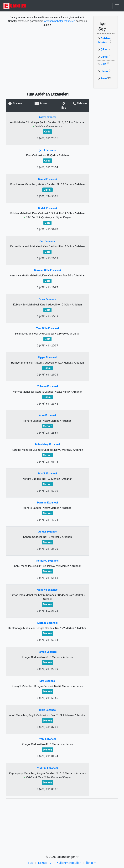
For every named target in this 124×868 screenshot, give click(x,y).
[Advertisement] (47, 61)
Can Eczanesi (48, 241)
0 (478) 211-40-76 (48, 520)
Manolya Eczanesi (47, 590)
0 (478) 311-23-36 (48, 138)
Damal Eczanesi (47, 179)
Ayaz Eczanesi (47, 117)
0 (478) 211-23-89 (48, 433)
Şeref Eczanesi (47, 150)
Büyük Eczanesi (47, 474)
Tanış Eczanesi (47, 710)
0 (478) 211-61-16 (48, 462)
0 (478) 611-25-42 (48, 404)
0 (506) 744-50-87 (48, 196)
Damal (104, 57)
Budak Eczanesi (48, 208)
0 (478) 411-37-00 (48, 727)
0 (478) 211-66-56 (48, 698)
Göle (103, 64)
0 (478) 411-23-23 (48, 258)
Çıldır (104, 49)
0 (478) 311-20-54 (48, 167)
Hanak (104, 71)
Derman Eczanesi (47, 503)
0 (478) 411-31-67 (48, 229)
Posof (104, 79)
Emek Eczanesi (47, 299)
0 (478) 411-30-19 (48, 317)
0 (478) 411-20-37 (48, 346)
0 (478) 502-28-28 (48, 611)
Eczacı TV (45, 863)
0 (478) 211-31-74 (48, 756)
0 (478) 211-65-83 (48, 578)
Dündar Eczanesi (47, 532)
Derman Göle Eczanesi (47, 270)
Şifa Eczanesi (47, 681)
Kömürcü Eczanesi (48, 561)
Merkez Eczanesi (47, 623)
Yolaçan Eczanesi (48, 386)
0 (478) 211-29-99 (48, 669)
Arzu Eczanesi (48, 415)
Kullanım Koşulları (69, 863)
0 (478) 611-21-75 (48, 375)
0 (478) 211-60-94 (48, 640)
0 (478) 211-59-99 (48, 491)
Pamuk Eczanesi (47, 652)
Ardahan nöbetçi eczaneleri (60, 21)
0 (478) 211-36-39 (48, 549)
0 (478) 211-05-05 (48, 789)
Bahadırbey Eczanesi (47, 444)
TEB (31, 863)
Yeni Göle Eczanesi (47, 328)
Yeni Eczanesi (47, 739)
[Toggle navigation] (117, 6)
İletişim (91, 863)
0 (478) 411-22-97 (48, 287)
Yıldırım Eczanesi (47, 768)
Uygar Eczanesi (47, 357)
